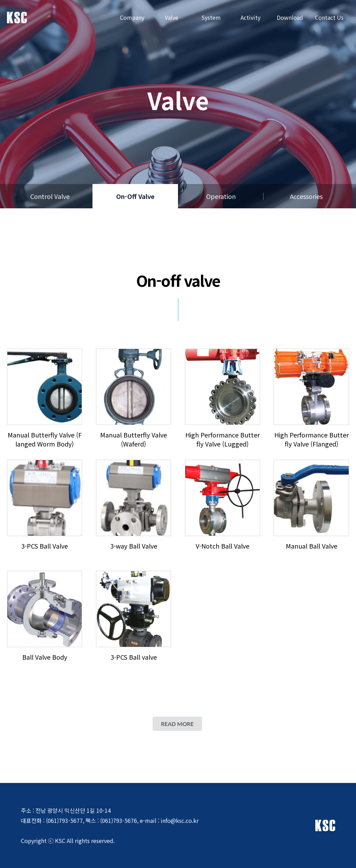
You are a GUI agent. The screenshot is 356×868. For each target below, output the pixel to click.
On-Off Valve (135, 196)
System (211, 17)
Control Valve (50, 196)
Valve (172, 17)
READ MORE (177, 724)
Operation (221, 196)
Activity (250, 17)
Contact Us (329, 17)
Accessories (306, 196)
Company (132, 17)
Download (290, 17)
